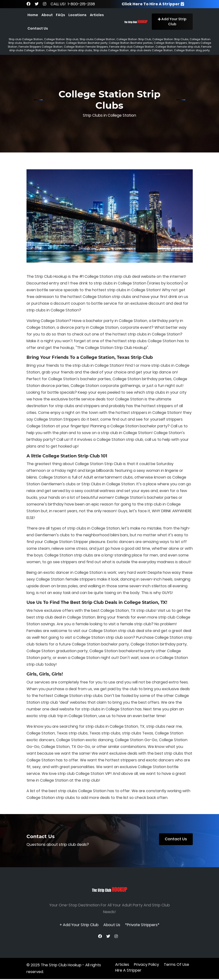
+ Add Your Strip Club (79, 925)
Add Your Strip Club (172, 22)
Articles (97, 15)
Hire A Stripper (128, 971)
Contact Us (38, 28)
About (47, 15)
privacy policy (146, 965)
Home (33, 15)
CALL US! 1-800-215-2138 (73, 4)
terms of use (176, 965)
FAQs (60, 15)
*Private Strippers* (142, 925)
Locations (77, 15)
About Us (112, 925)
